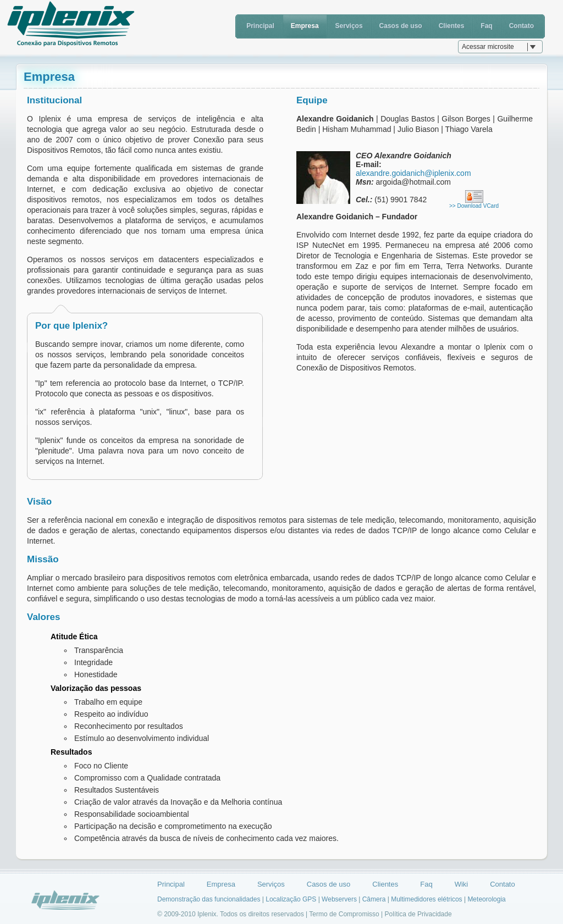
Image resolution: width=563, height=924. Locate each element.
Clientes (452, 26)
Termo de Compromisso (344, 914)
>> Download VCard (474, 206)
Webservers (339, 899)
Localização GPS (291, 899)
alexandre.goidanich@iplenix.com (413, 173)
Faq (486, 26)
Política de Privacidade (418, 914)
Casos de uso (401, 26)
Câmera (374, 899)
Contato (521, 26)
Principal (260, 26)
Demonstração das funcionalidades (209, 899)
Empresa (305, 26)
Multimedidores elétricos (426, 899)
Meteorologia (486, 899)
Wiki (462, 884)
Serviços (349, 26)
